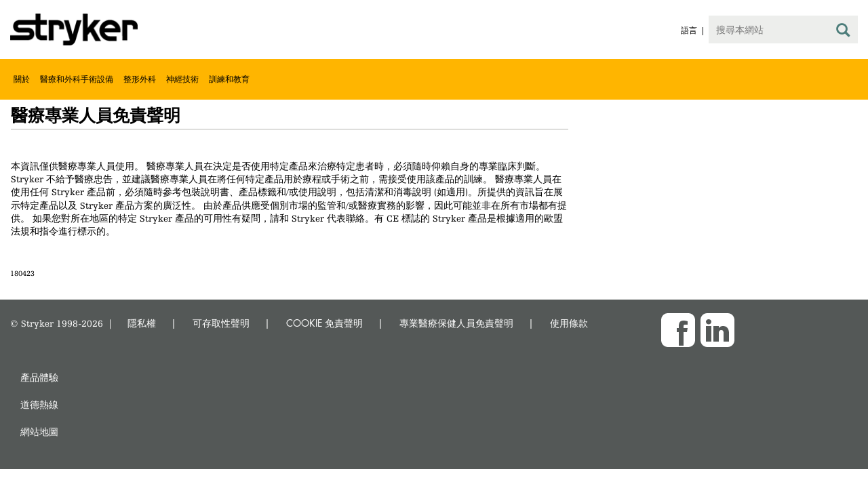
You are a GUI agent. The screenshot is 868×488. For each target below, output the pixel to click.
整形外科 (140, 79)
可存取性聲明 (221, 323)
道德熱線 (39, 404)
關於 (22, 79)
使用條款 (569, 323)
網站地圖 (39, 431)
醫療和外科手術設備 (77, 79)
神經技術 (182, 79)
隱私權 (142, 323)
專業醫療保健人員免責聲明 (456, 323)
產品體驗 (39, 377)
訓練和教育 (229, 79)
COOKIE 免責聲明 (324, 323)
